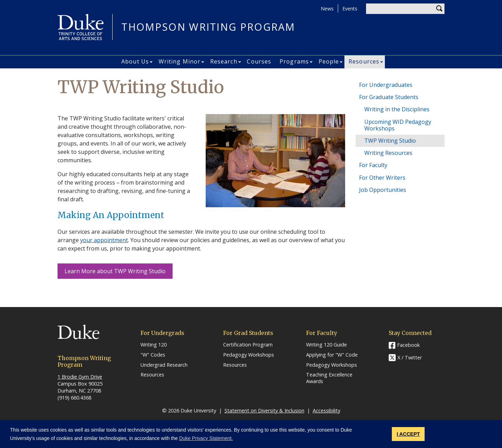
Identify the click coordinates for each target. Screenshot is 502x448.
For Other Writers (382, 178)
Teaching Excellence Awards (329, 378)
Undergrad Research (164, 365)
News (327, 9)
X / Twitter (410, 358)
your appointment (104, 240)
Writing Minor (180, 61)
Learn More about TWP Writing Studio (115, 271)
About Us (135, 61)
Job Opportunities (383, 190)
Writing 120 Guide (326, 345)
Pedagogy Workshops (249, 355)
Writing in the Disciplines (397, 109)
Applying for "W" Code (332, 355)
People (329, 61)
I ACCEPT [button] (408, 434)
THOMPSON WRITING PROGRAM (208, 27)
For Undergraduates (386, 85)
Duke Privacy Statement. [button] (206, 438)
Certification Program (248, 345)
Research (224, 61)
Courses (259, 61)
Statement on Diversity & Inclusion (264, 410)
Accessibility (326, 410)
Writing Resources (388, 153)
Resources (364, 61)
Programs (294, 61)
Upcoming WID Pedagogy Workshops (398, 125)
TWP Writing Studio (390, 141)
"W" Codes (153, 355)
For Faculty (373, 165)
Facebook (408, 345)
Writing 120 (154, 345)
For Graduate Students (389, 97)
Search (439, 9)
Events (350, 9)
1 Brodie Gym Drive (80, 377)
